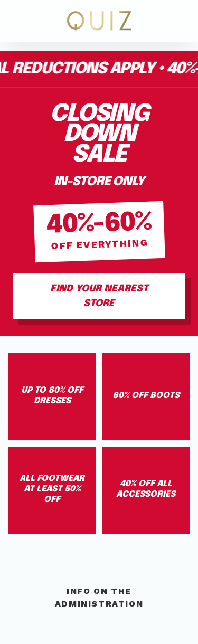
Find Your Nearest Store (99, 296)
